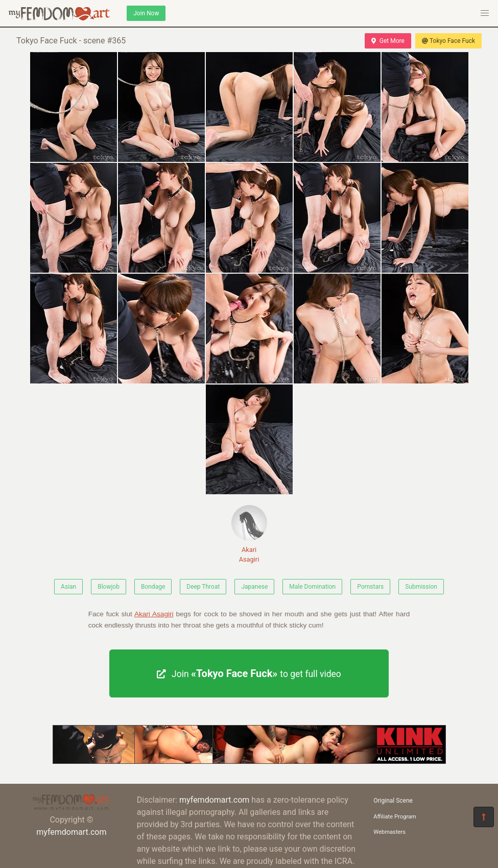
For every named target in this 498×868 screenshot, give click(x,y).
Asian (68, 587)
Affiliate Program (395, 817)
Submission (421, 587)
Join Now (146, 13)
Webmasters (389, 832)
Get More (388, 41)
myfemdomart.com (71, 832)
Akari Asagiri (249, 534)
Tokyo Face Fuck (448, 41)
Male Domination (312, 587)
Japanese (254, 587)
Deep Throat (203, 587)
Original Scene (393, 801)
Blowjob (109, 587)
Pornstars (370, 587)
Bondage (153, 587)
